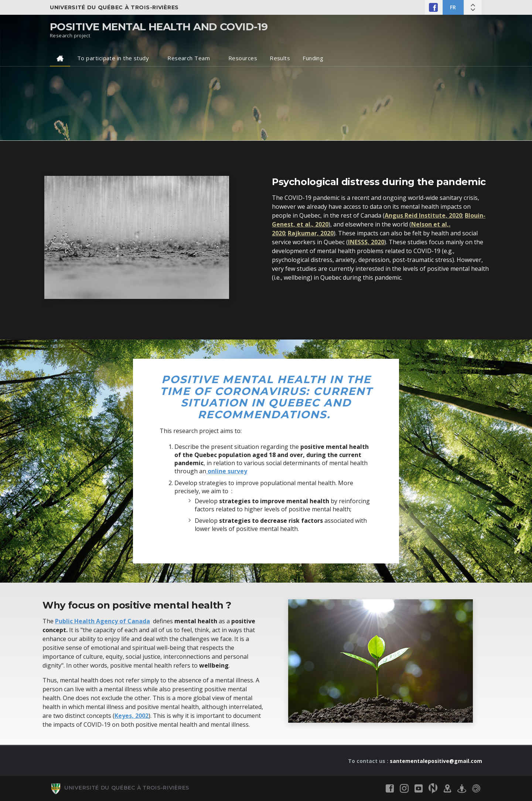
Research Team (189, 58)
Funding (313, 58)
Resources (243, 58)
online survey (227, 471)
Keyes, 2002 (132, 716)
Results (280, 58)
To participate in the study (113, 58)
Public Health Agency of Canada (103, 621)
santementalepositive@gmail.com (436, 761)
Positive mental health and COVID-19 (159, 27)
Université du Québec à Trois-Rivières (114, 7)
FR (453, 7)
